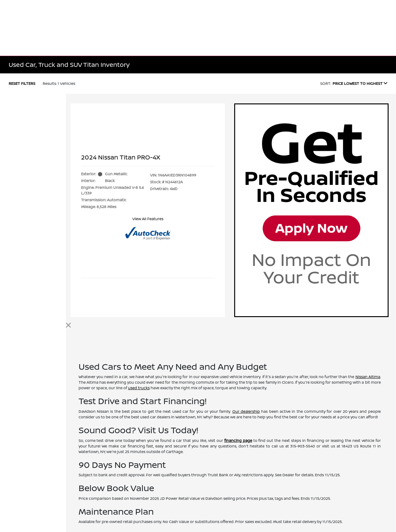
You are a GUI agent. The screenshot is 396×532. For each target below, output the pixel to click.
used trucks (139, 388)
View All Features (148, 219)
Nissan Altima (368, 377)
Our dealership (246, 411)
